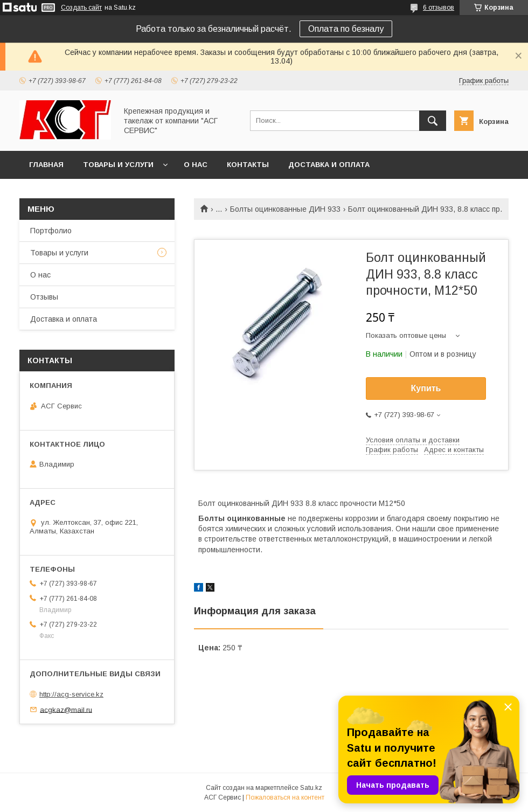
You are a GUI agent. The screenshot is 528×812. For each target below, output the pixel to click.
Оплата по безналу (346, 29)
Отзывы (44, 297)
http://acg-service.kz (71, 694)
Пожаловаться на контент (285, 797)
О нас (196, 165)
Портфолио (51, 231)
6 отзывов (439, 8)
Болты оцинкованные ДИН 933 (285, 209)
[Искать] (433, 121)
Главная (46, 165)
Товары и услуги (118, 165)
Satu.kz (311, 788)
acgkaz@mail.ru (66, 709)
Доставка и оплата (329, 165)
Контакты (248, 165)
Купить (426, 388)
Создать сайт (81, 8)
